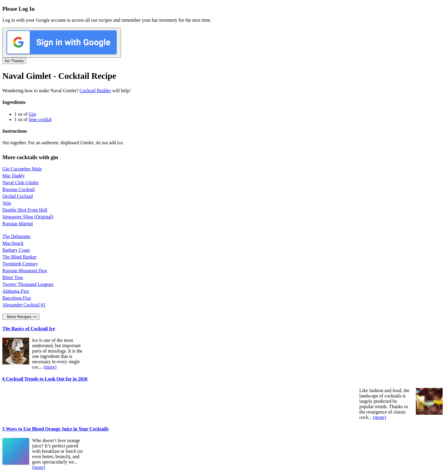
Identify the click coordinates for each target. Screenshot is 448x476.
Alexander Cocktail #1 (24, 305)
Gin (32, 114)
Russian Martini (18, 224)
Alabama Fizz (16, 291)
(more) (50, 367)
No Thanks (14, 61)
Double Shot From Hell (25, 210)
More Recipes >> (21, 317)
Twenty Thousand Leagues (28, 284)
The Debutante (17, 236)
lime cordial (40, 119)
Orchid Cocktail (18, 196)
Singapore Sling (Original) (28, 217)
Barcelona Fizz (17, 298)
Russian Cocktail (19, 189)
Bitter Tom (13, 277)
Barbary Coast (16, 250)
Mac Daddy (14, 176)
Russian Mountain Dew (25, 271)
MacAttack (13, 243)
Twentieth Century (20, 264)
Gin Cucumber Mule (22, 169)
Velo (7, 203)
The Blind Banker (19, 257)
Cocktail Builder (95, 91)
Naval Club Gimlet (21, 183)
